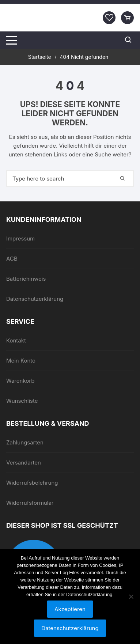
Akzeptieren (70, 609)
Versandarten (24, 463)
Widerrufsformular (30, 503)
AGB (12, 259)
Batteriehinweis (26, 279)
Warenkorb (20, 381)
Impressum (20, 238)
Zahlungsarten (25, 442)
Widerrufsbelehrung (32, 483)
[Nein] (131, 596)
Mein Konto (21, 361)
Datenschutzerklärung (35, 299)
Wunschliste (22, 401)
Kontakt (16, 340)
